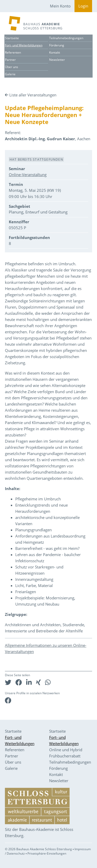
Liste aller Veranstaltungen (33, 95)
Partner (10, 60)
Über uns (12, 67)
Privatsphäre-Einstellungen (47, 853)
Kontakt (55, 52)
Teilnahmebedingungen (66, 38)
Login (83, 6)
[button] (8, 682)
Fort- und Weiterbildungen (24, 45)
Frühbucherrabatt (65, 756)
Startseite (12, 38)
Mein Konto (60, 6)
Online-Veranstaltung (28, 175)
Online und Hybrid (66, 750)
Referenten (13, 52)
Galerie (10, 74)
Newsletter (57, 60)
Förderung (57, 45)
